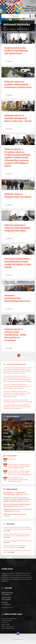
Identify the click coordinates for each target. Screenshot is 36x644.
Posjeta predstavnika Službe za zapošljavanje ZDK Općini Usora (16, 51)
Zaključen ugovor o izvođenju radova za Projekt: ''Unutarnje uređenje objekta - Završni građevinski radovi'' (19, 466)
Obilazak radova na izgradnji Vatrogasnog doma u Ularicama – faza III (18, 118)
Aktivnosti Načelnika (23, 29)
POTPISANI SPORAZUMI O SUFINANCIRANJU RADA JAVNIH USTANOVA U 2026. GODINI (18, 263)
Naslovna (6, 29)
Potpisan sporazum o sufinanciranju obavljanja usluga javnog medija (17, 228)
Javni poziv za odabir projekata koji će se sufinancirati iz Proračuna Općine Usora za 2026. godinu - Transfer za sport (17, 386)
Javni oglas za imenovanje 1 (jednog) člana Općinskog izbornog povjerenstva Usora (16, 401)
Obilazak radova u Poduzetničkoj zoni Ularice (18, 195)
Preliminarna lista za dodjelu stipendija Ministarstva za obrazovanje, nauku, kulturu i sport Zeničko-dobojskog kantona (20, 473)
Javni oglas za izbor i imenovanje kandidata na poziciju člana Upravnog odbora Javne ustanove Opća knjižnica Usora (17, 407)
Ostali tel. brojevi (7, 607)
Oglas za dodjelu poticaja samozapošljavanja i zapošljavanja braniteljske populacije (18, 480)
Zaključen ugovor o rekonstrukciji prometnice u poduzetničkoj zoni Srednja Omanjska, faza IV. (17, 535)
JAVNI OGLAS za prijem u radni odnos (15, 514)
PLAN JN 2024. (12, 459)
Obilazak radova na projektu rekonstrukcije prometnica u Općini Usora (18, 84)
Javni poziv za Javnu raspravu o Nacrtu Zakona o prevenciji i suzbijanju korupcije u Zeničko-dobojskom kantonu (17, 499)
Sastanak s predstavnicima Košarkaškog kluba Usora (17, 298)
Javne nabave (11, 456)
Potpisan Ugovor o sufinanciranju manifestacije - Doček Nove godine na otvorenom (15, 335)
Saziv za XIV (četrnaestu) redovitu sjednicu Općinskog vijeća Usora (17, 505)
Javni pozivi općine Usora (16, 364)
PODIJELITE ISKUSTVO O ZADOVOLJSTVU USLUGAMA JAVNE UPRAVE (15, 546)
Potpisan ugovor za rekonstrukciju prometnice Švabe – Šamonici (14, 493)
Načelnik (13, 29)
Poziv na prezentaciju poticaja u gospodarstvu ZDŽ (18, 541)
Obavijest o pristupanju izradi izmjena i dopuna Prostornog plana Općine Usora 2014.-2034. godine (18, 528)
